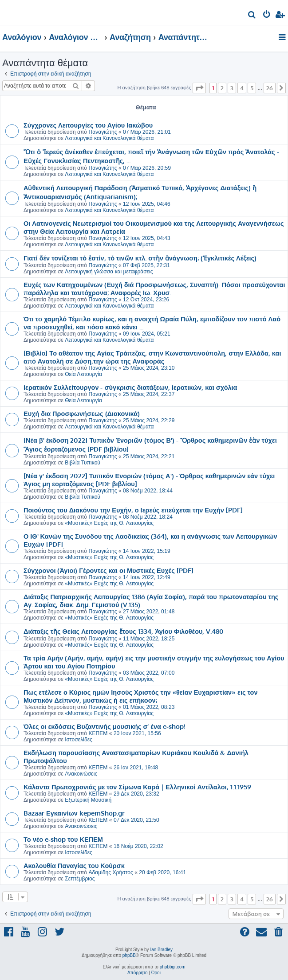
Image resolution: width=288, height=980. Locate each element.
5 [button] (252, 88)
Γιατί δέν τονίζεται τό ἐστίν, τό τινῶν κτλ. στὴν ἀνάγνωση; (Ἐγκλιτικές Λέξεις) (140, 258)
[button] (199, 88)
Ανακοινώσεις (81, 774)
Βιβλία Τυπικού (83, 463)
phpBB (129, 955)
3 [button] (232, 88)
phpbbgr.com (173, 967)
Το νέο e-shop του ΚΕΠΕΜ (63, 839)
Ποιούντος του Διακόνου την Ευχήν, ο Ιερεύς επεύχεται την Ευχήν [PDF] (133, 510)
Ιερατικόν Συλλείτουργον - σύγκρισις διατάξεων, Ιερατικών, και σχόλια (130, 387)
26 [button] (270, 88)
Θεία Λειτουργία (83, 374)
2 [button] (222, 88)
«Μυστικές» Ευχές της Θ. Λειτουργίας (109, 523)
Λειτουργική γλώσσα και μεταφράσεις (109, 272)
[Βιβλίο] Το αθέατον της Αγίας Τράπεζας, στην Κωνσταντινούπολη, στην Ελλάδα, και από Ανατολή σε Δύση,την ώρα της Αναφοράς (152, 357)
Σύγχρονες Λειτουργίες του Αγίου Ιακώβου (88, 125)
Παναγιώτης (103, 132)
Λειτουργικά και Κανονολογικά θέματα (109, 138)
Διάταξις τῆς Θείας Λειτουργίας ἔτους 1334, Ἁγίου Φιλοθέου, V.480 (124, 631)
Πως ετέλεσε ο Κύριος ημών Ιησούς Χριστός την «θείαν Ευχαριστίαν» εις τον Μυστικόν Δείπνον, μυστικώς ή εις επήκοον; (141, 696)
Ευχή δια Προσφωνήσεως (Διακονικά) (82, 413)
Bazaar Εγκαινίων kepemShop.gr (74, 813)
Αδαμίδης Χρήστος (110, 872)
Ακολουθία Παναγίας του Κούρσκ (74, 865)
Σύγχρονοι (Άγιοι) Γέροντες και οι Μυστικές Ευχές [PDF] (108, 570)
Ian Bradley (161, 950)
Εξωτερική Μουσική (88, 800)
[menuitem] (252, 16)
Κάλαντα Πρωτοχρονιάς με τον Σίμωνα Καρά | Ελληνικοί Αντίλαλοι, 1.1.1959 (137, 787)
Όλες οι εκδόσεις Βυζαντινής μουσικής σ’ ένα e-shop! (104, 726)
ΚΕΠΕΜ (98, 733)
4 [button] (242, 88)
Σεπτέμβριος (80, 879)
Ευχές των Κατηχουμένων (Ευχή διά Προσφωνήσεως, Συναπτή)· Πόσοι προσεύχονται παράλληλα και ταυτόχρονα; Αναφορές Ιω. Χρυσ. (154, 288)
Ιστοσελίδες (79, 740)
